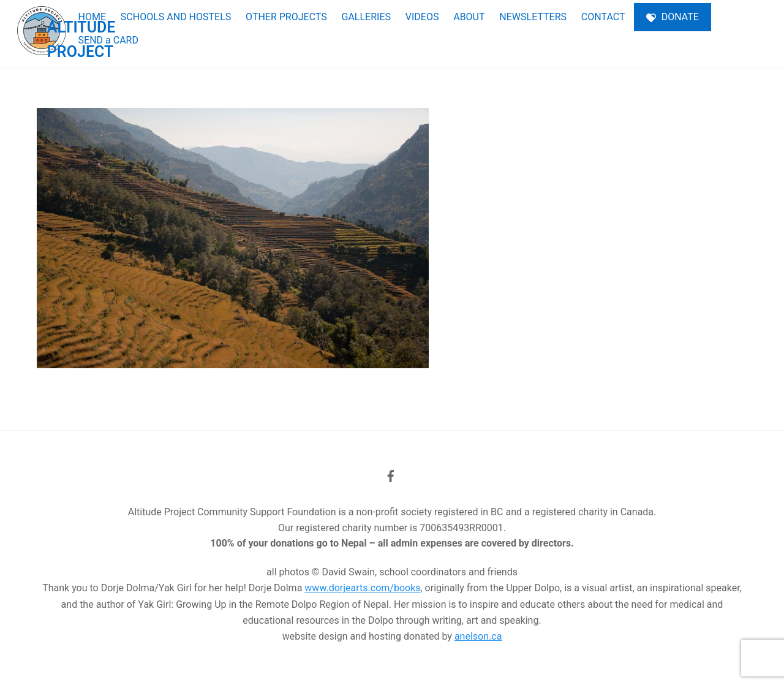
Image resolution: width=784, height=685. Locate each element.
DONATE (673, 17)
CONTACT (603, 17)
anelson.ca (478, 636)
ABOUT (469, 17)
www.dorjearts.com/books (362, 588)
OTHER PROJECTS (286, 17)
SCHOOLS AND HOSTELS (176, 17)
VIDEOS (422, 17)
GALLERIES (366, 17)
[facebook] (391, 475)
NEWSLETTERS (533, 17)
